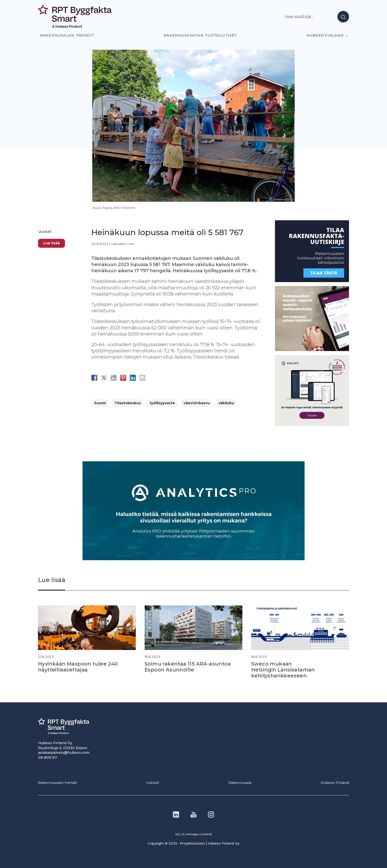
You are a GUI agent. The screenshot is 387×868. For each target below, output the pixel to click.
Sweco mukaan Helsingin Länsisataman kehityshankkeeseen (283, 670)
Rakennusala (240, 783)
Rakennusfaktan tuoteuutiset (200, 35)
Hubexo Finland (325, 35)
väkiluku (226, 403)
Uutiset (45, 232)
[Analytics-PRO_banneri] (193, 559)
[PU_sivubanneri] (312, 350)
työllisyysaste (162, 403)
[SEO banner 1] (312, 425)
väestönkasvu (197, 403)
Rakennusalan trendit (67, 35)
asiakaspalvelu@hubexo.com (64, 753)
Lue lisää (51, 243)
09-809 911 (48, 757)
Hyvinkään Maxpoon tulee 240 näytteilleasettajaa (78, 667)
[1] (312, 281)
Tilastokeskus (128, 403)
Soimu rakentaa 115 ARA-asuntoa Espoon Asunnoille (188, 667)
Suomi (100, 403)
